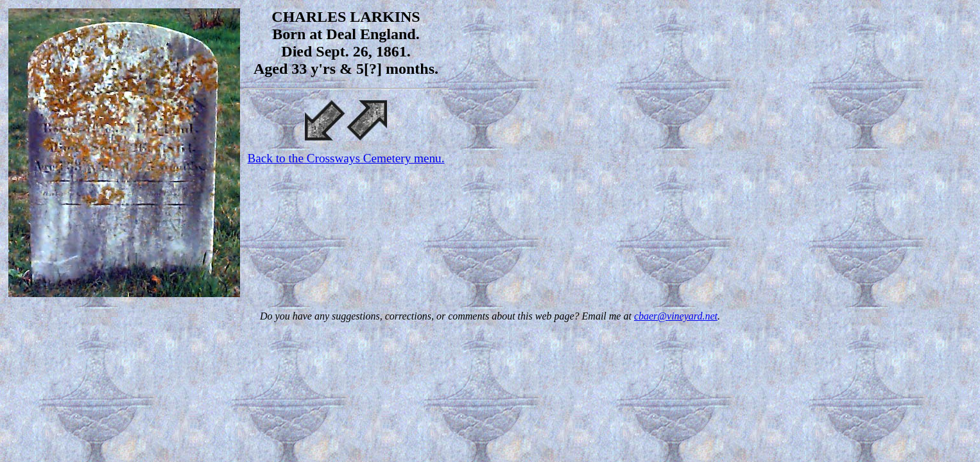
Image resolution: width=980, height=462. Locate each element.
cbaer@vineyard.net (676, 316)
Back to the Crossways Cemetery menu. (346, 158)
